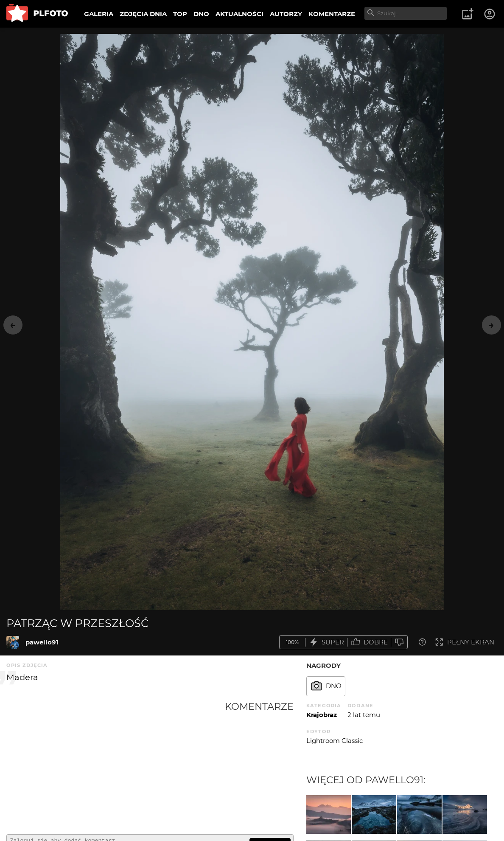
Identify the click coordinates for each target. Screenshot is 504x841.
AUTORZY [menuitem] (286, 14)
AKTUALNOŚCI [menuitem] (239, 14)
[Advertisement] (116, 764)
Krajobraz (322, 715)
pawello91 (42, 642)
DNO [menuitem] (201, 14)
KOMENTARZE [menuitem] (332, 14)
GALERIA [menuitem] (99, 14)
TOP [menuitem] (180, 14)
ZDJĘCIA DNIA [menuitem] (143, 14)
